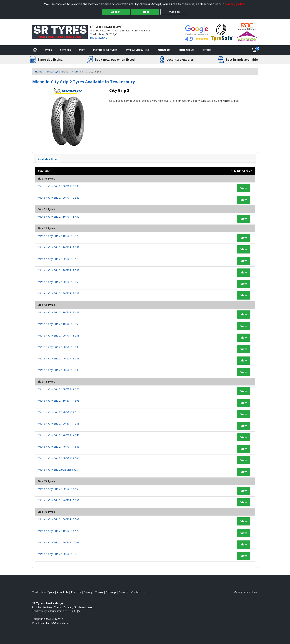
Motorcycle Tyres (105, 50)
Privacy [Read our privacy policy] (88, 592)
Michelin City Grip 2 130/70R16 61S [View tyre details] (59, 554)
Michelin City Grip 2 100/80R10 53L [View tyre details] (59, 186)
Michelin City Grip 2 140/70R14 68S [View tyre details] (59, 447)
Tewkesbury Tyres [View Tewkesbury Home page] (43, 592)
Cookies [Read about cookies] (124, 592)
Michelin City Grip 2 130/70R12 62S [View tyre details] (59, 293)
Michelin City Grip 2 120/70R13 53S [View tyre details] (59, 335)
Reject (145, 12)
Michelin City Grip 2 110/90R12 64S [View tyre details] (59, 247)
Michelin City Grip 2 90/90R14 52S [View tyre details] (58, 470)
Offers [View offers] (207, 50)
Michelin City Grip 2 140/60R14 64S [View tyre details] (59, 435)
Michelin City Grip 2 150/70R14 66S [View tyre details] (59, 458)
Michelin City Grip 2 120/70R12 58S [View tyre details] (59, 270)
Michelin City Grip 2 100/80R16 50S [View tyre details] (59, 519)
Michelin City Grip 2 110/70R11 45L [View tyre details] (59, 217)
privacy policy (235, 4)
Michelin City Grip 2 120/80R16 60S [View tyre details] (59, 542)
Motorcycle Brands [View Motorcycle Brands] (58, 71)
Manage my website (246, 592)
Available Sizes (48, 159)
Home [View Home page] (39, 71)
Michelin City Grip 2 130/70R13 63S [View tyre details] (59, 347)
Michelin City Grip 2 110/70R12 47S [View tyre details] (59, 236)
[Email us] (55, 623)
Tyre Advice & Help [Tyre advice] (138, 50)
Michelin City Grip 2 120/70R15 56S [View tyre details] (59, 489)
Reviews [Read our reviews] (76, 592)
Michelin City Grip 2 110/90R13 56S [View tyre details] (59, 324)
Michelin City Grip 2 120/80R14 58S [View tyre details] (59, 424)
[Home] (35, 50)
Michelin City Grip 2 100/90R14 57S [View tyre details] (59, 389)
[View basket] (254, 50)
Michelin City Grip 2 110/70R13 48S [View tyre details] (59, 312)
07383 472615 (99, 38)
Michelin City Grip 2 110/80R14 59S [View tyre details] (59, 401)
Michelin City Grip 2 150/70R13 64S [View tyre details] (59, 370)
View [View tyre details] (244, 188)
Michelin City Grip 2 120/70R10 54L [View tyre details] (59, 198)
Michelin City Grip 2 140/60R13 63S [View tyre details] (59, 358)
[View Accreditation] (222, 32)
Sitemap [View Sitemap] (111, 592)
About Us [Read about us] (63, 592)
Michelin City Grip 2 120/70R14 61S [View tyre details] (59, 412)
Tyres (48, 50)
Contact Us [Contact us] (186, 50)
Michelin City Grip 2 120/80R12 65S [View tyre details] (59, 282)
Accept (116, 12)
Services (65, 50)
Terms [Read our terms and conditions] (99, 592)
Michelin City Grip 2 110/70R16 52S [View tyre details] (59, 531)
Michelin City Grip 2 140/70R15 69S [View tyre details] (59, 500)
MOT (82, 50)
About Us (164, 50)
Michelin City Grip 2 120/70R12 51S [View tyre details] (59, 259)
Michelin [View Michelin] (79, 71)
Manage (174, 12)
